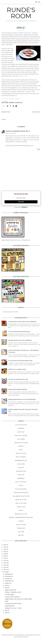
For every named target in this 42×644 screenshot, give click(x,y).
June (6, 588)
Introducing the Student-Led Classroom (22, 322)
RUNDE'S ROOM (21, 13)
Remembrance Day (21, 461)
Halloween (21, 439)
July (6, 585)
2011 (5, 572)
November (8, 576)
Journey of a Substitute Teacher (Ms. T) (18, 131)
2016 (5, 561)
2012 (5, 570)
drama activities (21, 500)
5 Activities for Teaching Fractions (20, 361)
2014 (5, 565)
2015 (5, 563)
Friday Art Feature (21, 436)
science (21, 521)
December (8, 574)
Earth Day (21, 432)
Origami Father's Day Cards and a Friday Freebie (18, 599)
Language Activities (21, 443)
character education (21, 493)
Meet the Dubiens (23, 76)
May (6, 610)
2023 (5, 547)
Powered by (21, 207)
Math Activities (21, 453)
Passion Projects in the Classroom (20, 340)
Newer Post (6, 112)
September (8, 581)
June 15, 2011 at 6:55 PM (10, 133)
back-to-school (21, 482)
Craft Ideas (5, 103)
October (7, 579)
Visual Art (21, 475)
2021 (5, 549)
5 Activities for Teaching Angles (19, 332)
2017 (5, 558)
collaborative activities (21, 496)
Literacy (21, 446)
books (21, 485)
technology (19, 103)
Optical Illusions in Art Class (18, 379)
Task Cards (21, 464)
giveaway (12, 103)
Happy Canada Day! (10, 590)
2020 (5, 552)
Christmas (21, 428)
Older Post (36, 112)
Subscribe (21, 202)
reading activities (21, 514)
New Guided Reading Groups (18, 389)
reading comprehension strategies (21, 518)
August (7, 583)
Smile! (7, 601)
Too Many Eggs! (9, 594)
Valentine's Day (21, 471)
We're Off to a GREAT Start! (17, 369)
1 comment (5, 101)
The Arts (21, 468)
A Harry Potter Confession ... (13, 597)
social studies (21, 525)
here (16, 96)
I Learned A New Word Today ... (14, 604)
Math (21, 450)
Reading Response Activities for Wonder (22, 399)
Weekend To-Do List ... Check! (13, 608)
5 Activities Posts (21, 425)
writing (21, 535)
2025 (5, 545)
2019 (5, 554)
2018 (5, 556)
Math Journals (21, 457)
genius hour (21, 507)
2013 (5, 567)
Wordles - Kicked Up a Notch (13, 592)
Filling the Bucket (10, 606)
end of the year (21, 503)
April (6, 613)
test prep (21, 532)
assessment (21, 478)
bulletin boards (21, 489)
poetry (21, 510)
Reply (39, 149)
